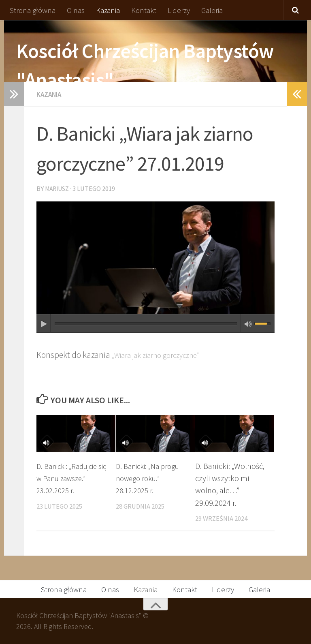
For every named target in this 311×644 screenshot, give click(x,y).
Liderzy (179, 10)
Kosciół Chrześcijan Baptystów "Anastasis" (145, 65)
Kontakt (144, 10)
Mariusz (59, 188)
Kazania (108, 10)
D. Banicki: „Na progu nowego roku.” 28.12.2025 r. (151, 478)
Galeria (212, 10)
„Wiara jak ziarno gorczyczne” (164, 354)
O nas (76, 10)
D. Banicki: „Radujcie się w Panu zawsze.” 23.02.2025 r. (70, 478)
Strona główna (33, 10)
